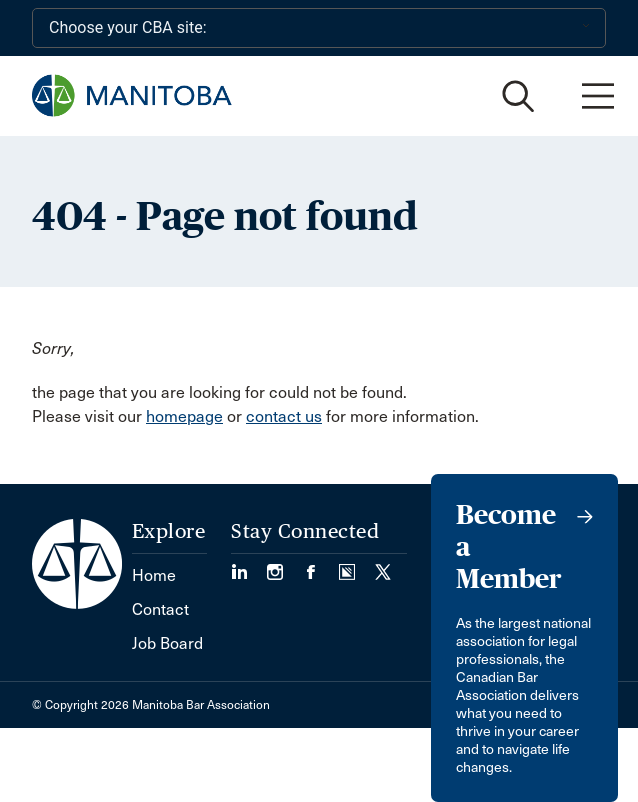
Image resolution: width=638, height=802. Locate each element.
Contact (160, 609)
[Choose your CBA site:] (319, 28)
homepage (184, 416)
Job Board (167, 643)
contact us (284, 416)
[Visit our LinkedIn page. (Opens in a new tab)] (249, 565)
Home (154, 575)
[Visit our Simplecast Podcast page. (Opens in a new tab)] (357, 565)
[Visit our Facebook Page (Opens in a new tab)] (321, 565)
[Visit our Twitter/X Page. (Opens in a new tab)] (383, 565)
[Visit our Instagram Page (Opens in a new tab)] (285, 565)
